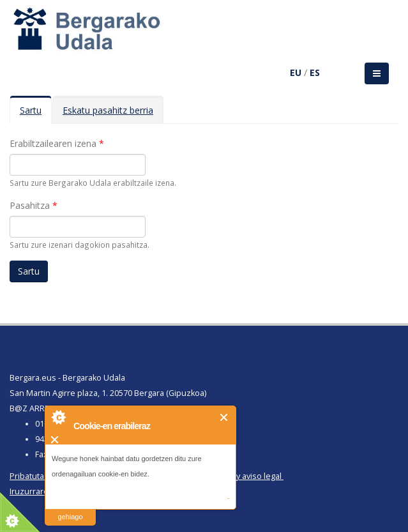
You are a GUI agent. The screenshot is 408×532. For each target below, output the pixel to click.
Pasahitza (34, 205)
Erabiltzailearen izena (57, 143)
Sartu (36, 114)
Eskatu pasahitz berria (108, 110)
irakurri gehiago (70, 509)
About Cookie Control (58, 417)
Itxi (224, 417)
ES (315, 72)
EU (296, 72)
